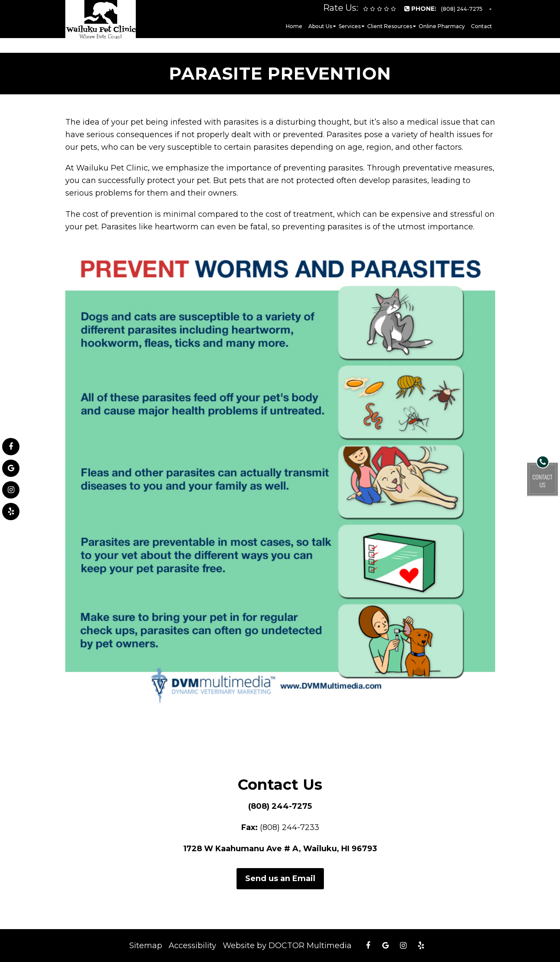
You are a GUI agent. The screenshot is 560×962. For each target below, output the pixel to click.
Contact (482, 26)
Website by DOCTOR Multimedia (287, 946)
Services (350, 26)
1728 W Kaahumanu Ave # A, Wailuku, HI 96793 (280, 849)
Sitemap (146, 946)
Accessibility (192, 946)
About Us (320, 26)
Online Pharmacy (442, 26)
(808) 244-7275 (280, 806)
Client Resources (390, 26)
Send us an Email (280, 878)
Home (294, 26)
